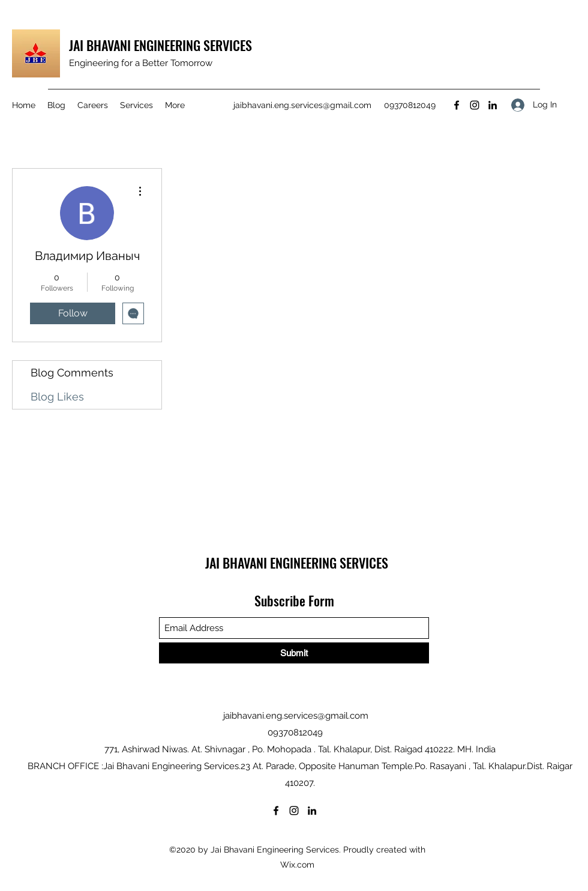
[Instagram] (475, 105)
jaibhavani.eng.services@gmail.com (302, 105)
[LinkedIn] (493, 105)
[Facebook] (457, 105)
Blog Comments (72, 373)
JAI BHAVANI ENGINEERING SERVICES (160, 45)
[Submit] (294, 653)
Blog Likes (57, 397)
